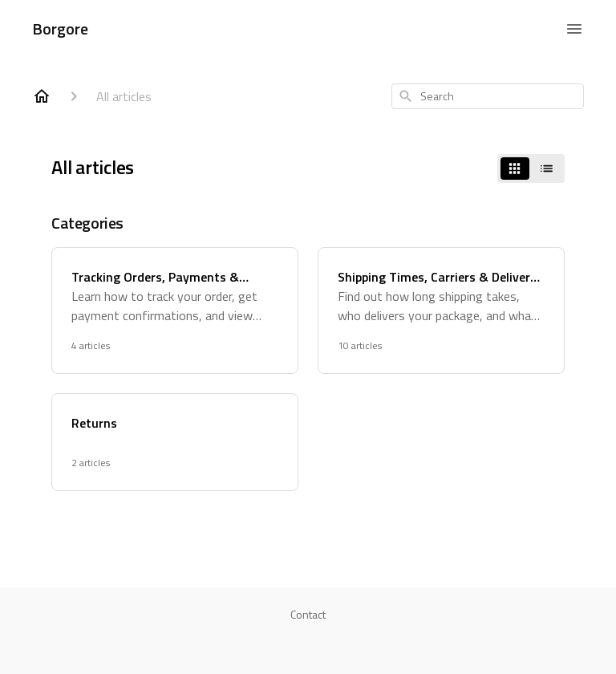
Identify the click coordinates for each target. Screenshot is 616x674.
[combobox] (488, 96)
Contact (308, 615)
